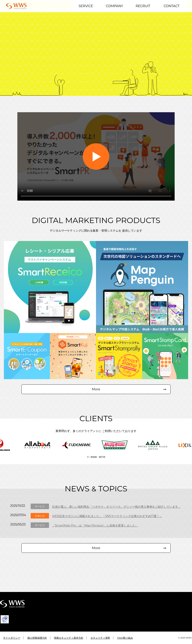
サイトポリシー (12, 638)
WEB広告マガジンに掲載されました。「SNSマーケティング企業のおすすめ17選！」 (107, 521)
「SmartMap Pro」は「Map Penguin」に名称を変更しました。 (95, 530)
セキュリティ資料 (100, 638)
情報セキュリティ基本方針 (69, 638)
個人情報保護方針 (37, 638)
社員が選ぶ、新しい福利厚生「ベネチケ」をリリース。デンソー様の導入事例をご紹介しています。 (116, 512)
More (96, 394)
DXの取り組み (125, 638)
